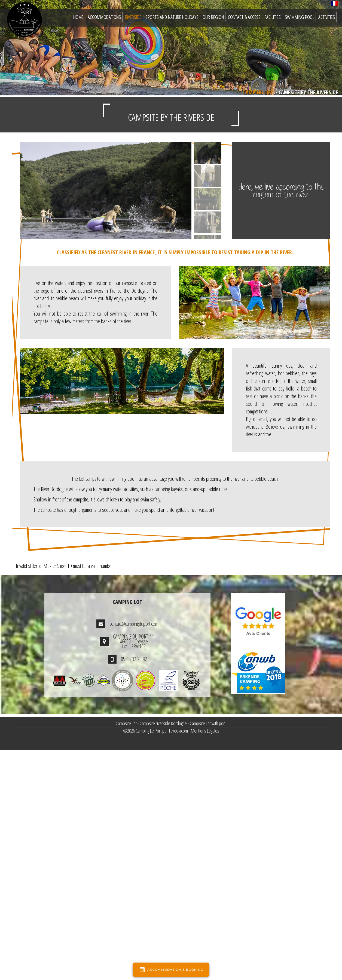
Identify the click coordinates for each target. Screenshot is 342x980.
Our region (213, 17)
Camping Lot (258, 92)
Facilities (273, 17)
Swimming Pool (300, 17)
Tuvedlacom (178, 731)
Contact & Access (244, 17)
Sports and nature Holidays (172, 17)
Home (78, 17)
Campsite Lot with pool (208, 723)
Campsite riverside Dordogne (163, 723)
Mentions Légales (205, 731)
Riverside (133, 17)
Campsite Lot (126, 723)
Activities (327, 17)
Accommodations (104, 17)
